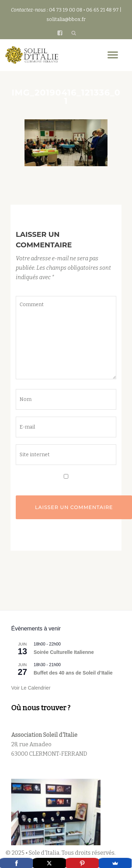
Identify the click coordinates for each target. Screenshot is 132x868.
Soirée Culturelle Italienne (64, 652)
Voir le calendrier (31, 688)
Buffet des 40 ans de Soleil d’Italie (73, 673)
